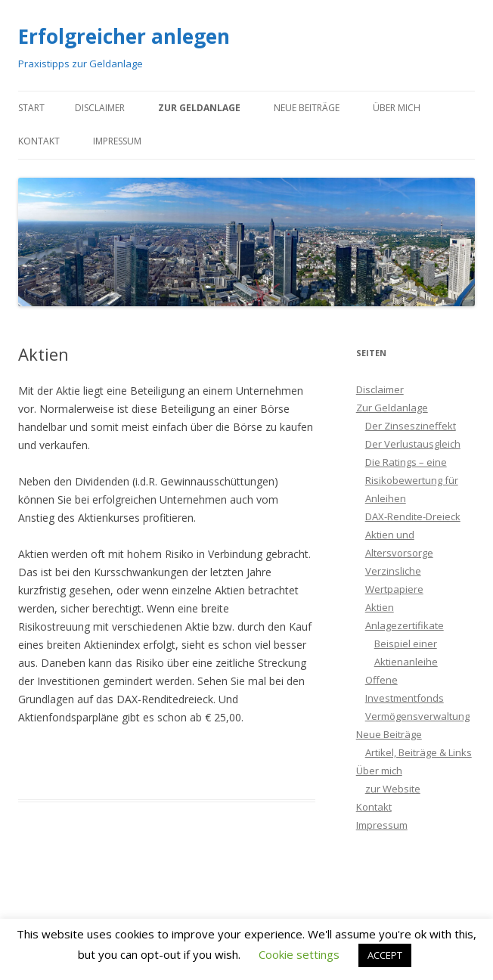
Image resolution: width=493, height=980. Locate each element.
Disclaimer (100, 108)
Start (31, 108)
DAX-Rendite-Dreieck (413, 516)
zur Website (393, 789)
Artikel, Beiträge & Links (419, 752)
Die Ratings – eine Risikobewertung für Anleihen (412, 480)
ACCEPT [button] (385, 955)
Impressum (117, 141)
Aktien (380, 607)
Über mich (397, 108)
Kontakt (39, 141)
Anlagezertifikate (405, 625)
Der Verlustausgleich (413, 444)
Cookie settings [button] (299, 954)
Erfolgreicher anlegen (124, 36)
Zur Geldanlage (199, 108)
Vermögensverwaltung (417, 716)
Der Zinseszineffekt (411, 426)
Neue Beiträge (307, 108)
